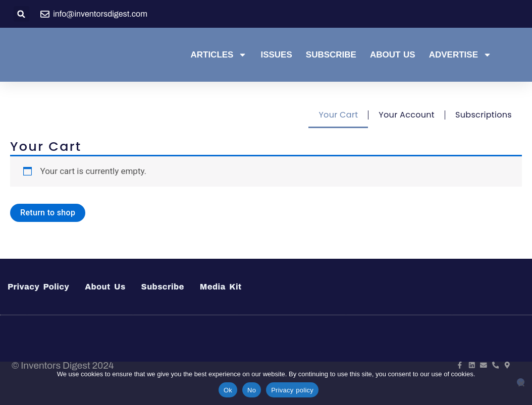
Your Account (407, 115)
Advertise (460, 55)
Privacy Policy (38, 287)
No (252, 390)
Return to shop (48, 213)
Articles (219, 55)
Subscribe (331, 55)
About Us (393, 55)
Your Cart (338, 115)
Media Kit (221, 287)
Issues (276, 55)
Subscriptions (484, 115)
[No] (521, 382)
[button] (21, 14)
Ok (228, 390)
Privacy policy (292, 390)
